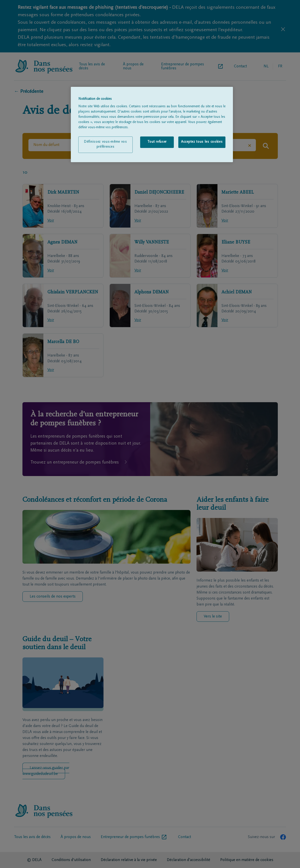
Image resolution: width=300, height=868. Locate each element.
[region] (152, 124)
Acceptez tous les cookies (202, 142)
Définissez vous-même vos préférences (105, 144)
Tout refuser (157, 142)
